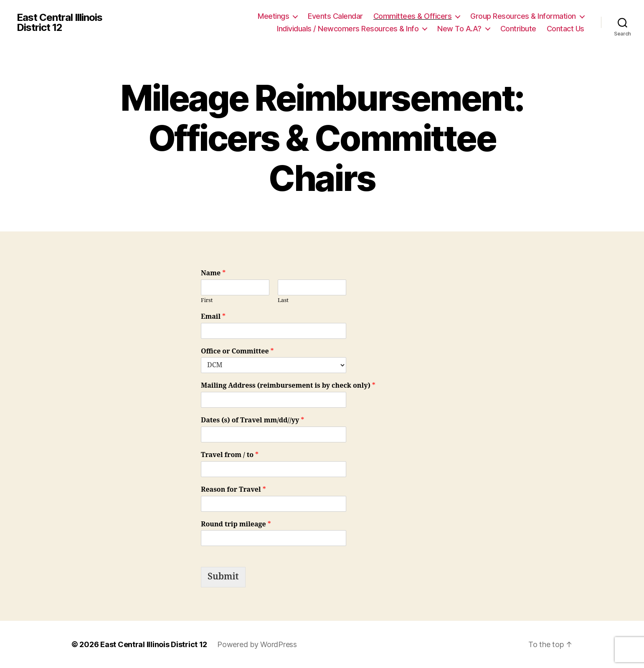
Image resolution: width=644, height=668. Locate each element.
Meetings (273, 16)
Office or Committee (237, 351)
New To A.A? (459, 29)
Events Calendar (335, 16)
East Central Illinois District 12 (60, 23)
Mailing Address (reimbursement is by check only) (288, 386)
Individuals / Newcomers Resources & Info (348, 29)
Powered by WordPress (257, 644)
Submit (223, 577)
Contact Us (565, 29)
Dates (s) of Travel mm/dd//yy (252, 420)
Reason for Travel (233, 490)
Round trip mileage (236, 524)
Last (283, 300)
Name (213, 273)
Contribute (518, 29)
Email (213, 317)
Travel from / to (230, 455)
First (207, 300)
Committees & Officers (413, 16)
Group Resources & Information (523, 16)
